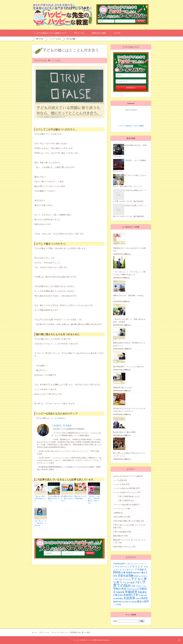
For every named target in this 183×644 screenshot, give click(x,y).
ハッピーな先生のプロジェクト (127, 492)
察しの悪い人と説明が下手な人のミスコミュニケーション (129, 454)
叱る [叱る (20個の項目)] (121, 579)
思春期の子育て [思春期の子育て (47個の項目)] (132, 595)
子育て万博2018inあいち (129, 496)
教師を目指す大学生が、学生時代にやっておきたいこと (129, 344)
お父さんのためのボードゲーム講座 (128, 476)
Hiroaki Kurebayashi (131, 110)
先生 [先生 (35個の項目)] (115, 576)
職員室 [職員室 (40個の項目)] (145, 598)
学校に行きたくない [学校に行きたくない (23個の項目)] (139, 586)
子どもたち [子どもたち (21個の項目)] (127, 579)
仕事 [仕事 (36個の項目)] (123, 573)
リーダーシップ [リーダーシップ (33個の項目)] (129, 570)
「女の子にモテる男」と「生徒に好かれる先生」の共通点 (129, 321)
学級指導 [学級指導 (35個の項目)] (120, 592)
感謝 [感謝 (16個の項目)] (146, 595)
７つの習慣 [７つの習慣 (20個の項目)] (117, 604)
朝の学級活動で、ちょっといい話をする (128, 367)
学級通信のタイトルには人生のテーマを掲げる (129, 249)
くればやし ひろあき (62, 425)
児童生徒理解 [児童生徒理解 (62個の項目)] (126, 576)
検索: (115, 621)
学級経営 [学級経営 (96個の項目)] (131, 592)
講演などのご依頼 (99, 33)
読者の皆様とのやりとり (124, 547)
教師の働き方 (120, 536)
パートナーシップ (122, 509)
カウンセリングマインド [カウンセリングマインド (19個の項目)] (138, 564)
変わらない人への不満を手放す (80, 497)
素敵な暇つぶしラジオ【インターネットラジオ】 (129, 541)
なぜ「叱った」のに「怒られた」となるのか (40, 523)
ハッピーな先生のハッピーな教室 (131, 126)
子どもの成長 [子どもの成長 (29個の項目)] (129, 583)
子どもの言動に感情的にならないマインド (54, 499)
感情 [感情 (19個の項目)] (142, 595)
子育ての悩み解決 (122, 532)
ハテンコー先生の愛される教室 (126, 505)
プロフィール (79, 33)
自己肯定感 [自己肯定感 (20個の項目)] (133, 602)
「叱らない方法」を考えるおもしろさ (40, 499)
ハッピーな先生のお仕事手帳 (126, 488)
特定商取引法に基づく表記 (80, 632)
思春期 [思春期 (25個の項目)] (120, 595)
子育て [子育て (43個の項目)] (138, 582)
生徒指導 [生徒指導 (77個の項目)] (129, 598)
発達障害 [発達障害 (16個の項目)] (138, 599)
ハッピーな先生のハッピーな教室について (50, 33)
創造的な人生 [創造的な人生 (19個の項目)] (139, 576)
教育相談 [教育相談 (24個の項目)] (120, 598)
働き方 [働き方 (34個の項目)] (144, 573)
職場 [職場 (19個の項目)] (120, 602)
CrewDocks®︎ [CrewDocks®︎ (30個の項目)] (119, 564)
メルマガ (117, 33)
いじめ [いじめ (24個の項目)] (127, 564)
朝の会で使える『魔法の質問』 (125, 432)
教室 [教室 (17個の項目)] (114, 599)
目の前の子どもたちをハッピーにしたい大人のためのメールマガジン (124, 12)
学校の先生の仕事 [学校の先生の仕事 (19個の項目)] (133, 589)
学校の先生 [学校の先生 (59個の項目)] (120, 589)
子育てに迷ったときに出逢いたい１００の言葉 (129, 526)
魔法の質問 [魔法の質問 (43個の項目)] (143, 601)
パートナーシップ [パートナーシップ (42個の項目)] (122, 567)
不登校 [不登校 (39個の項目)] (140, 570)
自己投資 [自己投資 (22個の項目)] (125, 602)
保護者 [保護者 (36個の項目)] (129, 573)
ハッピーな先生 (55, 39)
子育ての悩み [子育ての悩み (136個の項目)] (129, 584)
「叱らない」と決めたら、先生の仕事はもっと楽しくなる (94, 500)
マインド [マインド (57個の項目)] (138, 567)
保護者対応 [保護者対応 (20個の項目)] (137, 573)
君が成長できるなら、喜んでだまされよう (67, 499)
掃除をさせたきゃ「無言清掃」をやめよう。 (128, 297)
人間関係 (118, 513)
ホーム (35, 632)
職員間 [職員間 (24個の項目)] (116, 602)
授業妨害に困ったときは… (123, 387)
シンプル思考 (120, 480)
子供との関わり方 (122, 517)
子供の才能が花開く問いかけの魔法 (129, 521)
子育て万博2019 (126, 501)
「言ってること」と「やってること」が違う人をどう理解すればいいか (129, 273)
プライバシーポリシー (59, 632)
